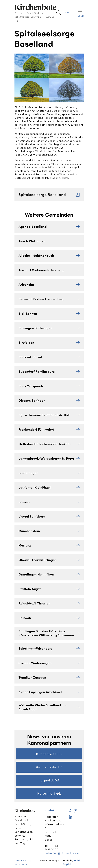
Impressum (21, 864)
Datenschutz (22, 861)
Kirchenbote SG (49, 754)
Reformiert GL (49, 793)
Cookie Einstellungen (49, 860)
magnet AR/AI (49, 780)
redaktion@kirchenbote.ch (63, 853)
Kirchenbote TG (49, 767)
